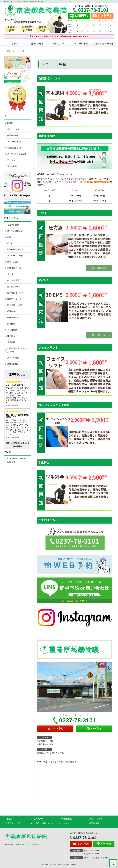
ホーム (15, 44)
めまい (10, 243)
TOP (9, 51)
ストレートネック (15, 256)
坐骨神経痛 (12, 330)
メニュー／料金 (81, 44)
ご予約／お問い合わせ (103, 44)
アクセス (11, 160)
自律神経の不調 (14, 268)
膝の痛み (11, 336)
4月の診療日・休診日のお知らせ (18, 460)
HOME (10, 123)
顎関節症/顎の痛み (15, 249)
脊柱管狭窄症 (13, 317)
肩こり (10, 274)
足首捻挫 (11, 342)
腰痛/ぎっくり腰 (14, 299)
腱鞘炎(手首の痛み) (16, 293)
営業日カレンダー (15, 148)
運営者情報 (12, 166)
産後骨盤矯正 (13, 364)
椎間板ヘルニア (14, 311)
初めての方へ (59, 44)
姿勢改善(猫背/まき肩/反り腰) (17, 350)
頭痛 (9, 237)
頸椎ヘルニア (13, 262)
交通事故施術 (37, 44)
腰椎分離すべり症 (15, 305)
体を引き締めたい (15, 231)
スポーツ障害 (13, 358)
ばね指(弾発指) (14, 287)
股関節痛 (11, 324)
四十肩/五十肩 (13, 280)
